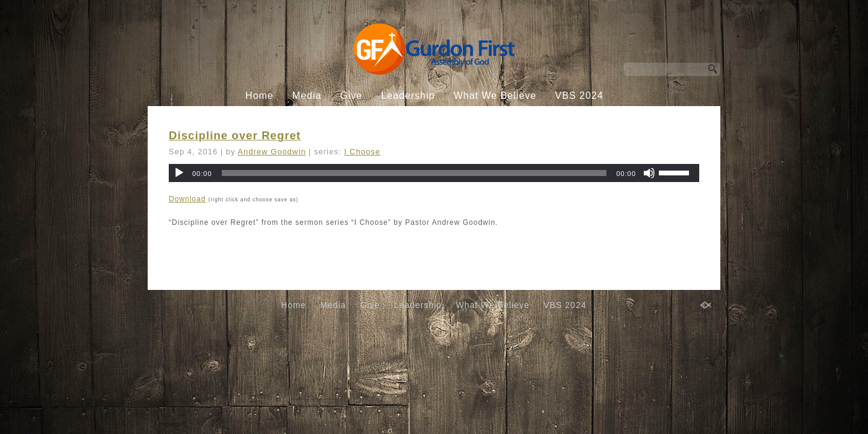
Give (351, 96)
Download (187, 199)
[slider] (414, 173)
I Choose (362, 152)
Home (259, 96)
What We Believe (495, 96)
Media (307, 96)
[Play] (179, 173)
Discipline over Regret (235, 135)
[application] (434, 173)
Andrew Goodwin (272, 152)
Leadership (408, 96)
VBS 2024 (579, 96)
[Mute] (649, 173)
